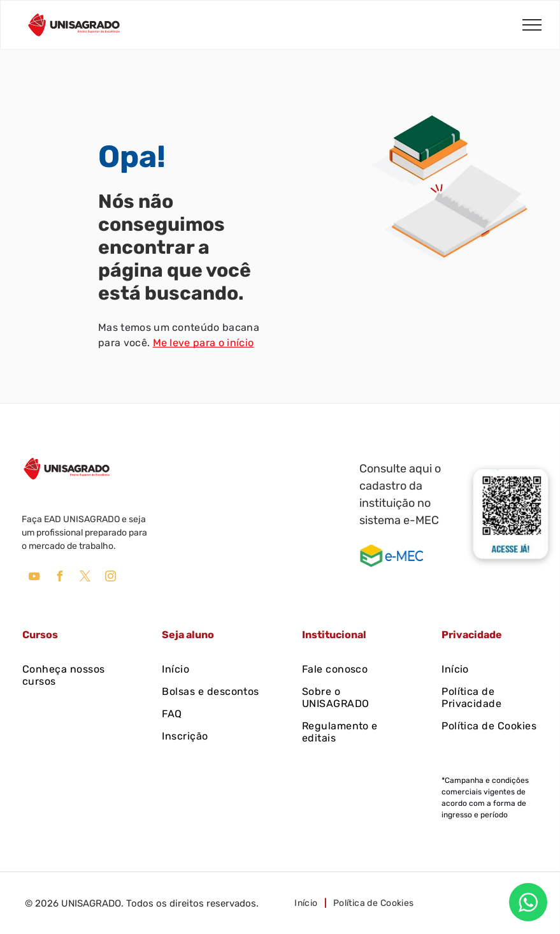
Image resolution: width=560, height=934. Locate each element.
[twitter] (85, 578)
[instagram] (110, 578)
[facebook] (59, 578)
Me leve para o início (204, 343)
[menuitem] (71, 675)
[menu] (532, 25)
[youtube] (34, 578)
